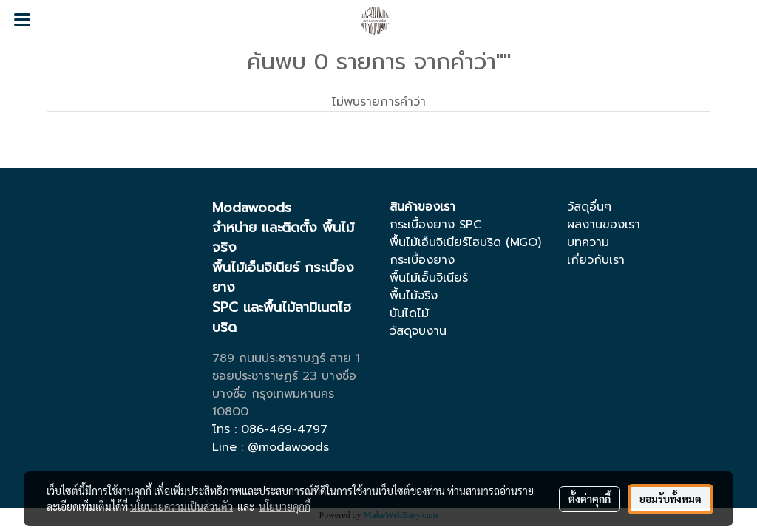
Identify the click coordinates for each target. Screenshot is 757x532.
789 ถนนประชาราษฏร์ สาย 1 (286, 358)
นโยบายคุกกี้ (285, 506)
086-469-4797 (284, 429)
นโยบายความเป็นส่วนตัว (181, 506)
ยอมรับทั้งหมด (671, 499)
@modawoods (288, 447)
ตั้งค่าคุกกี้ (590, 499)
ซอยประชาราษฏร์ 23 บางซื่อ (284, 376)
